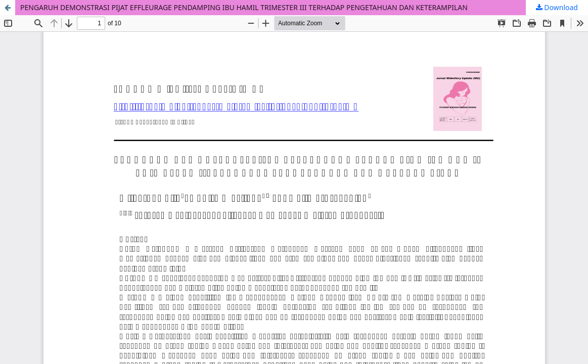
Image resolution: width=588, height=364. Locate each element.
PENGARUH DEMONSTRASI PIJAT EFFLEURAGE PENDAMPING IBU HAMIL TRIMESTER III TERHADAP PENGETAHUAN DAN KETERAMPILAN (244, 7)
